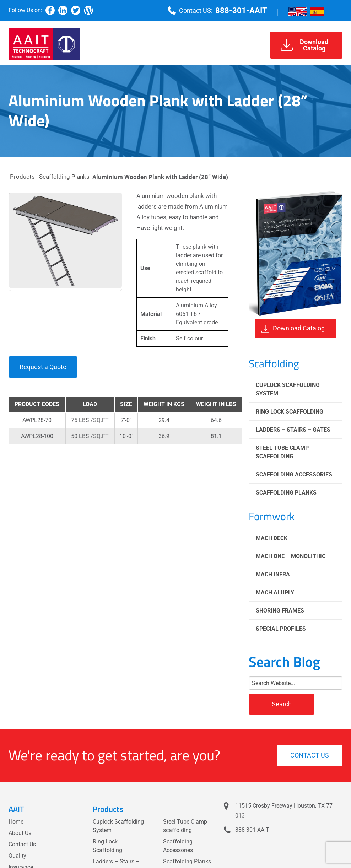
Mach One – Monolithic (291, 556)
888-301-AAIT (241, 10)
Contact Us (22, 844)
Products (22, 177)
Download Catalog (293, 329)
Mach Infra (273, 574)
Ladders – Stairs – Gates (293, 430)
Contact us (310, 755)
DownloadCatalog (304, 45)
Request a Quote (43, 367)
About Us (20, 833)
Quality (17, 856)
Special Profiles (281, 629)
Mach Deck (272, 538)
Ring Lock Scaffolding (290, 412)
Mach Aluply (275, 592)
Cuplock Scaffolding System (288, 389)
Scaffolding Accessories (294, 475)
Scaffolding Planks (64, 177)
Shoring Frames (280, 611)
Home (16, 822)
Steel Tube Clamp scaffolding (282, 452)
